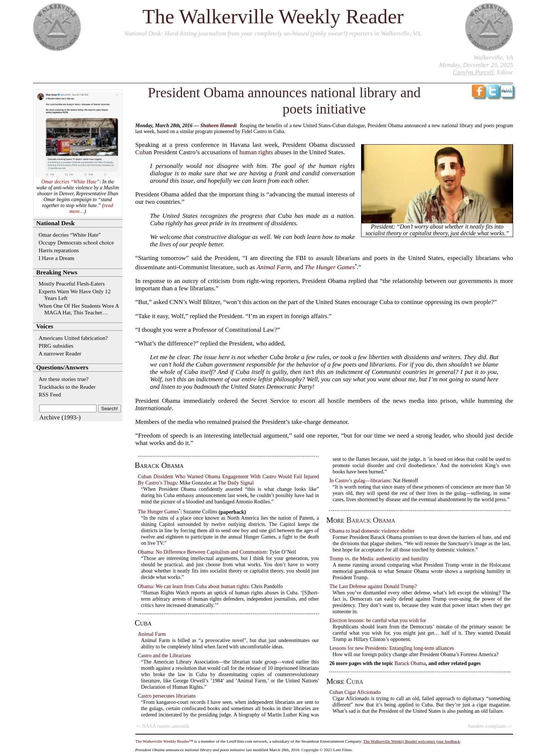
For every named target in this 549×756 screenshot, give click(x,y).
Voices (45, 326)
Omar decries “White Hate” (70, 182)
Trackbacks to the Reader (67, 387)
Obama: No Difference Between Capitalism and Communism (202, 552)
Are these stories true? (63, 379)
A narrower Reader (60, 353)
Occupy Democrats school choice (76, 242)
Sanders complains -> (490, 726)
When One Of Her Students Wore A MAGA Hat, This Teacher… (79, 309)
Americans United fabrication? (73, 338)
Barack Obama (371, 520)
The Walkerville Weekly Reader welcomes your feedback (412, 741)
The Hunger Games (330, 267)
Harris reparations (59, 250)
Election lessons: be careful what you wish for (378, 620)
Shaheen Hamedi (218, 126)
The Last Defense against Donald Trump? (373, 586)
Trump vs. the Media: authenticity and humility (379, 558)
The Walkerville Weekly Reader (273, 16)
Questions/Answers (62, 367)
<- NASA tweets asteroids (163, 726)
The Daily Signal (236, 483)
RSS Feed (50, 394)
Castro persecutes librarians (167, 696)
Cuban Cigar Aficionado (355, 692)
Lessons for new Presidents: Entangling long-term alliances (392, 648)
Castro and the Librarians (164, 655)
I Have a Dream (56, 258)
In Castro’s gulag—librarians (360, 480)
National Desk (143, 33)
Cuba (142, 152)
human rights (256, 152)
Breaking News (57, 272)
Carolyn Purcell (473, 72)
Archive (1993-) (60, 417)
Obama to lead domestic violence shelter (372, 531)
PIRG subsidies (56, 346)
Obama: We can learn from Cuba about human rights (193, 586)
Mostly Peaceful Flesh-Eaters (72, 283)
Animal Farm (274, 267)
